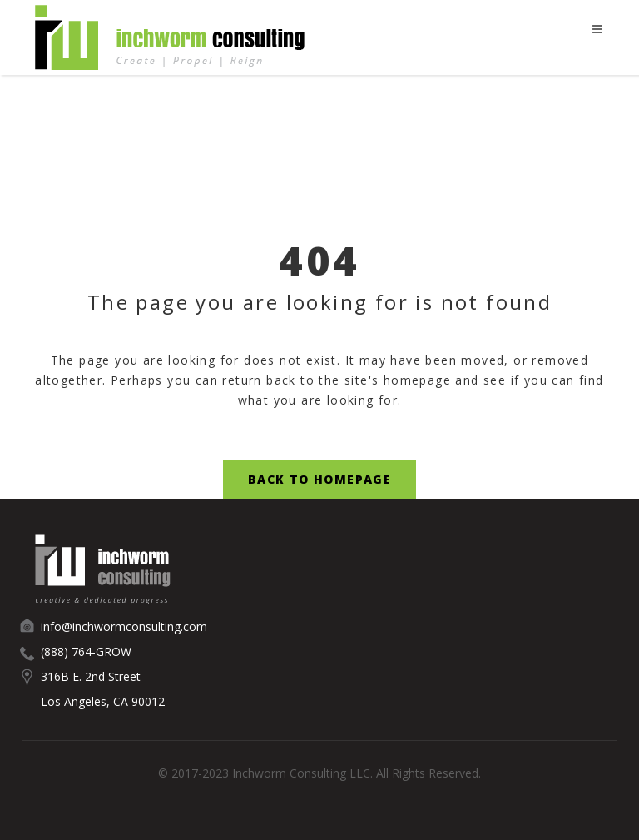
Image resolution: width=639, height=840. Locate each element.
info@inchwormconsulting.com (124, 626)
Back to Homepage (319, 479)
